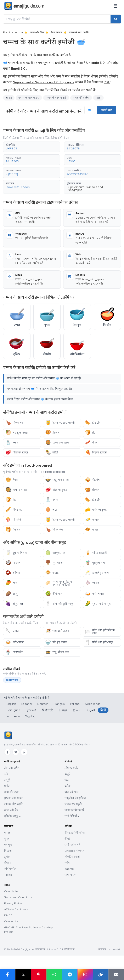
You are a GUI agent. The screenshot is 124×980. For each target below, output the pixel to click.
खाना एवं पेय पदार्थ (74, 810)
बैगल (12, 480)
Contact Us (11, 921)
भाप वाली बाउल (57, 631)
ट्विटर (7, 857)
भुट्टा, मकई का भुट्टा (98, 604)
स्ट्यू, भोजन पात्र (57, 480)
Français (59, 704)
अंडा (51, 510)
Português (13, 710)
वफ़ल (91, 530)
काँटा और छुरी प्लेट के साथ (100, 632)
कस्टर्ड (52, 573)
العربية (91, 710)
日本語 (63, 710)
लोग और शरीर (11, 768)
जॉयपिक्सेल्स (11, 869)
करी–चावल (94, 594)
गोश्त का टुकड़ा (17, 452)
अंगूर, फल (14, 604)
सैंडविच (92, 480)
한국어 (77, 710)
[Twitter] (16, 752)
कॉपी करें (107, 110)
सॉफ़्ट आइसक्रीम (97, 553)
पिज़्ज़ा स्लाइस (96, 452)
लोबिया (13, 573)
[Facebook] (7, 752)
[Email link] (116, 975)
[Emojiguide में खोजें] (57, 19)
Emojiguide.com (13, 33)
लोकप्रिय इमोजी (72, 857)
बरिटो (52, 452)
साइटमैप (102, 949)
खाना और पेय (11, 810)
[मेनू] (115, 6)
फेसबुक (8, 845)
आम (11, 583)
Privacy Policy (13, 903)
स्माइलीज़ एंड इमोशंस (75, 798)
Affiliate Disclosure (16, 909)
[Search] (116, 19)
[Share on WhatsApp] (54, 975)
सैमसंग (8, 863)
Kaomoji (70, 869)
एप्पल (7, 833)
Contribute (11, 891)
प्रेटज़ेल (52, 433)
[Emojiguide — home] (24, 6)
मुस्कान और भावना (14, 798)
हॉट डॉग (93, 423)
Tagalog (30, 716)
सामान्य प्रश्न (70, 875)
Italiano (75, 704)
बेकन (91, 443)
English (11, 704)
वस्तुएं (67, 774)
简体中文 (47, 710)
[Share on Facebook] (8, 975)
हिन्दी (103, 710)
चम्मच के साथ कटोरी (56, 98)
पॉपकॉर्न (13, 520)
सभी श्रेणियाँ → (72, 816)
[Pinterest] (24, 752)
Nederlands (93, 704)
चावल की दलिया (81, 98)
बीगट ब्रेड (14, 510)
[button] (32, 147)
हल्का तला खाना (57, 443)
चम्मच (12, 631)
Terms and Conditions (18, 897)
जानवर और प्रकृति (13, 804)
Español (27, 704)
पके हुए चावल (56, 642)
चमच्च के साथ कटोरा (29, 98)
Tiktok (8, 875)
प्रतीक (7, 786)
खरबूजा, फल (55, 553)
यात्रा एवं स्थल (71, 792)
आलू (11, 594)
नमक (12, 443)
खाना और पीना (37, 33)
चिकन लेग (14, 423)
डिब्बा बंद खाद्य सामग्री (60, 423)
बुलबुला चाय (95, 563)
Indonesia (13, 716)
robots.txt (114, 949)
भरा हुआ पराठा (17, 433)
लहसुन (92, 583)
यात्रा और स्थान (12, 792)
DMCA (8, 915)
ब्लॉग (67, 863)
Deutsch (43, 704)
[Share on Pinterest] (39, 975)
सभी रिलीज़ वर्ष (72, 845)
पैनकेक (13, 530)
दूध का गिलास (16, 553)
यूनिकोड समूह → (12, 816)
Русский (31, 710)
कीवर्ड (67, 839)
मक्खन (92, 520)
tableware (12, 680)
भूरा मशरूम (55, 563)
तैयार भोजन (56, 33)
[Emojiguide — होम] (8, 735)
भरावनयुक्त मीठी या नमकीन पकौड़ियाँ (59, 583)
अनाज (9, 98)
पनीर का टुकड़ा (96, 510)
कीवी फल (54, 594)
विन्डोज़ (8, 851)
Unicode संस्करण (75, 851)
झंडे (6, 774)
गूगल (7, 839)
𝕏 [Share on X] (23, 975)
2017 (107, 82)
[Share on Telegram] (70, 975)
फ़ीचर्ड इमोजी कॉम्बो (75, 833)
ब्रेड (90, 433)
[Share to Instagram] (85, 975)
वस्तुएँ (7, 780)
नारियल (13, 563)
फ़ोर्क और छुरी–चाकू (59, 604)
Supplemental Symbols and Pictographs (85, 188)
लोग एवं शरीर (71, 768)
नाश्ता (98, 98)
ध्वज (67, 780)
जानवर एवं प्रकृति (73, 804)
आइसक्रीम (14, 652)
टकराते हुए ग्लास (97, 573)
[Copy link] (101, 975)
